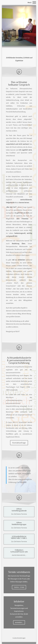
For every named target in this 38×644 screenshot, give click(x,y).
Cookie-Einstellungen (19, 638)
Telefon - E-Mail (19, 587)
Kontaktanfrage (19, 443)
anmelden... (19, 622)
